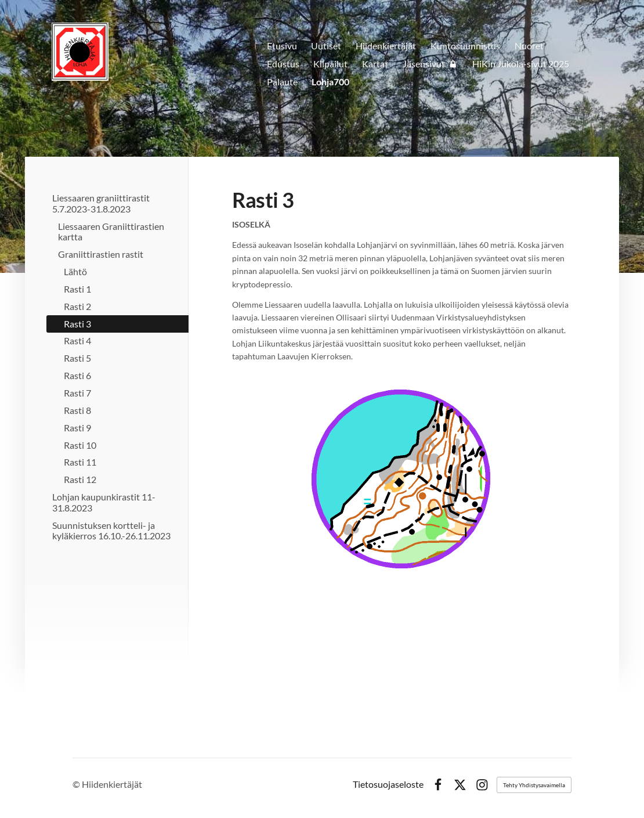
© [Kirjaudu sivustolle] (77, 784)
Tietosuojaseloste (388, 785)
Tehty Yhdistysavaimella (534, 785)
